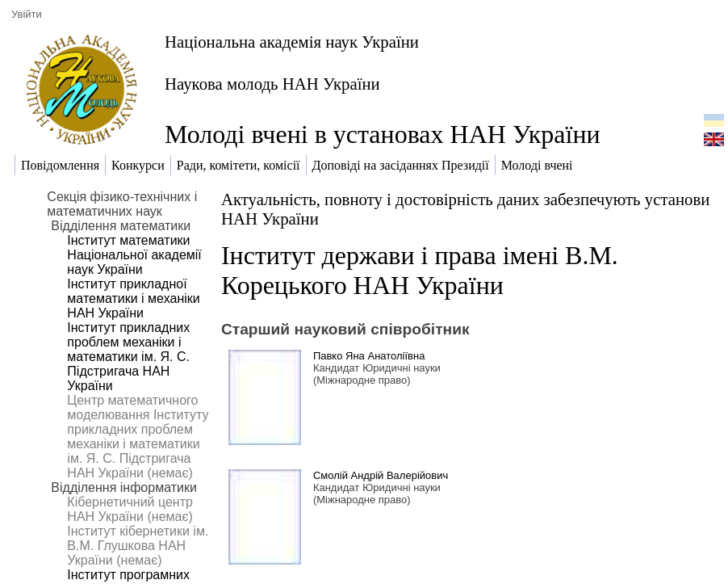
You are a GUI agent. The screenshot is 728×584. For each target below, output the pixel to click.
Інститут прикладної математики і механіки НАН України (133, 298)
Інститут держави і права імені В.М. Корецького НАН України (420, 270)
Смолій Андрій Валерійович (381, 475)
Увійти (27, 14)
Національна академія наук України (292, 42)
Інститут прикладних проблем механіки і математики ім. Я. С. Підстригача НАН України (128, 357)
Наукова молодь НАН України (272, 84)
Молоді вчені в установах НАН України (383, 134)
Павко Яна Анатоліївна (369, 356)
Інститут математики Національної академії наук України (134, 255)
